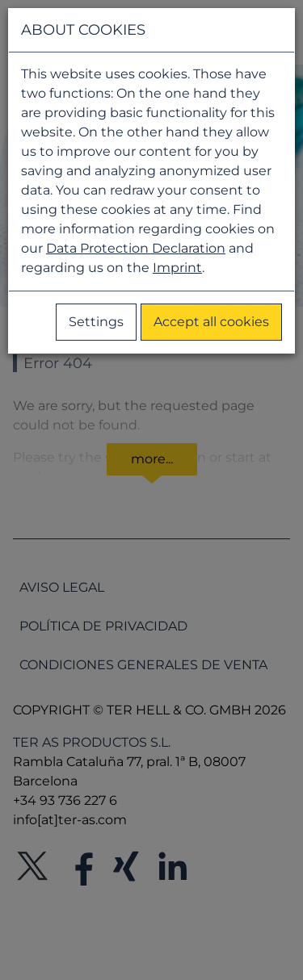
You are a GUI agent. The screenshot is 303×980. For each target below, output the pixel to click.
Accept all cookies (211, 322)
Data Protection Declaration (136, 248)
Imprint (177, 268)
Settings (96, 322)
